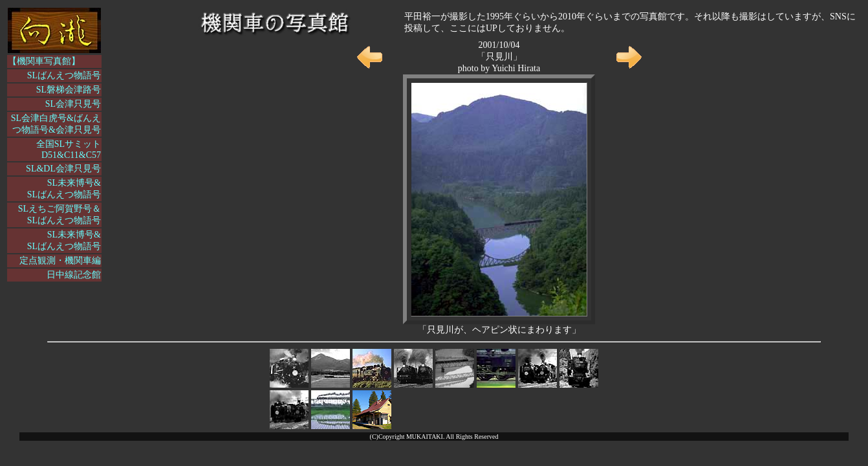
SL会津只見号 (73, 104)
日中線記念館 (74, 275)
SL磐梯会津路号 (69, 90)
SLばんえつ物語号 (64, 75)
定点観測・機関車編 (60, 261)
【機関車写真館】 (44, 61)
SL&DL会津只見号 (63, 169)
